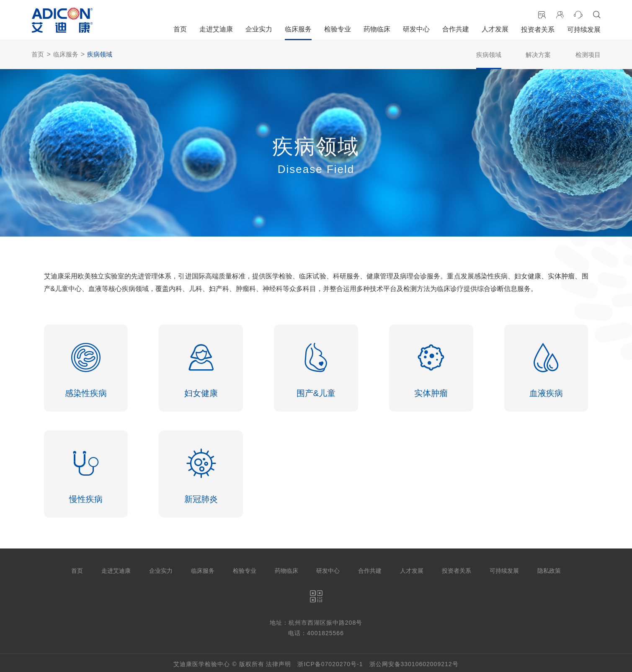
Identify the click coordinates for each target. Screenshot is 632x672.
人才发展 (495, 29)
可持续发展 (584, 30)
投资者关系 (538, 30)
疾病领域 (100, 54)
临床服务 (298, 29)
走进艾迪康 (216, 29)
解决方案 (538, 55)
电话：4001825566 (316, 631)
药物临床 (377, 29)
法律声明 (279, 662)
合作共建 (456, 29)
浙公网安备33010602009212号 (414, 662)
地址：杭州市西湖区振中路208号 (316, 621)
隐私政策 (549, 569)
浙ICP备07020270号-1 (330, 662)
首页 (180, 29)
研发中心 (416, 29)
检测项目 (588, 55)
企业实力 (259, 29)
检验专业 (338, 29)
